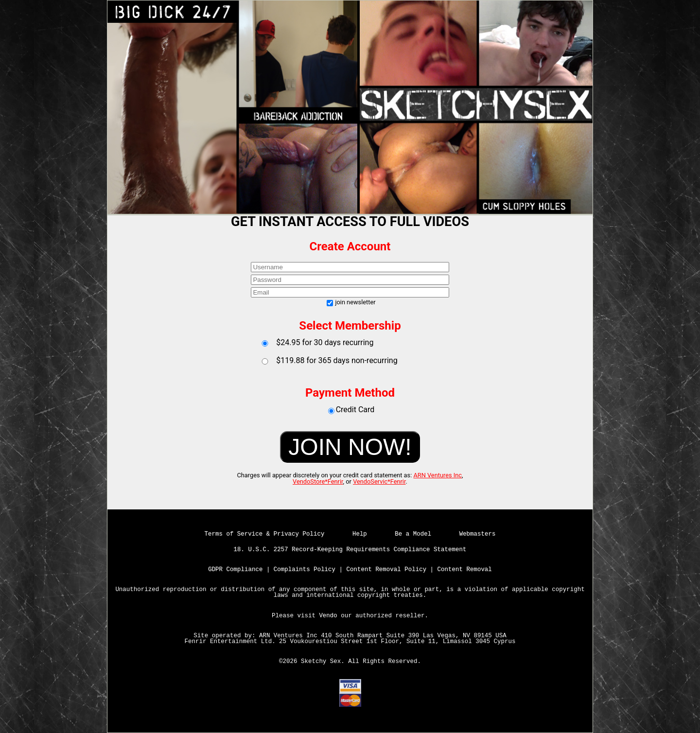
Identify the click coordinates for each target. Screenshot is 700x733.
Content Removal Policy (387, 570)
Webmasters (478, 534)
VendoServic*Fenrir (379, 481)
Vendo (328, 616)
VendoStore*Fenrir (318, 481)
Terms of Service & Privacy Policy (265, 534)
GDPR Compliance (235, 570)
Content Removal (465, 570)
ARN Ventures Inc (437, 475)
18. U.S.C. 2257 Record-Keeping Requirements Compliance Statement (350, 550)
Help (360, 534)
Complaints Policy (305, 570)
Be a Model (413, 534)
